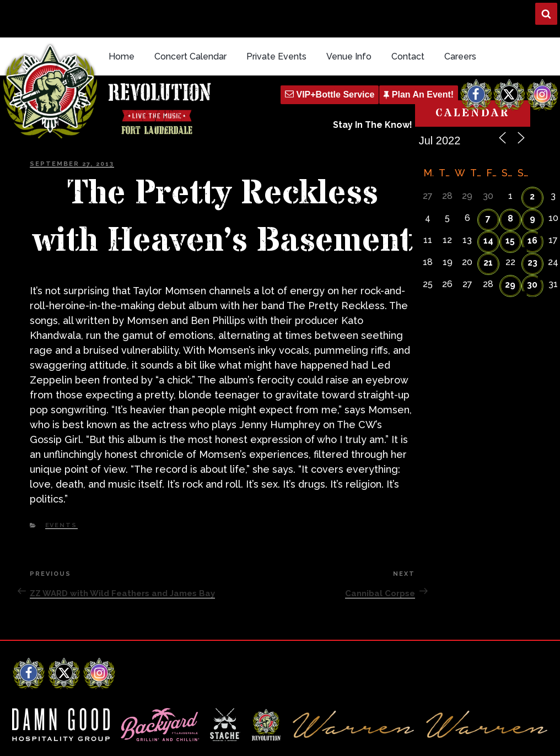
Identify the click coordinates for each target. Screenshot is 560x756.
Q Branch (531, 738)
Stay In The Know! (373, 87)
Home (122, 18)
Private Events (276, 18)
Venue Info (349, 18)
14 (488, 202)
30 (532, 247)
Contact (408, 18)
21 (488, 225)
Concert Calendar (190, 18)
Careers (460, 18)
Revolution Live (71, 738)
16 (532, 202)
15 (510, 202)
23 (532, 225)
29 (510, 247)
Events (61, 487)
